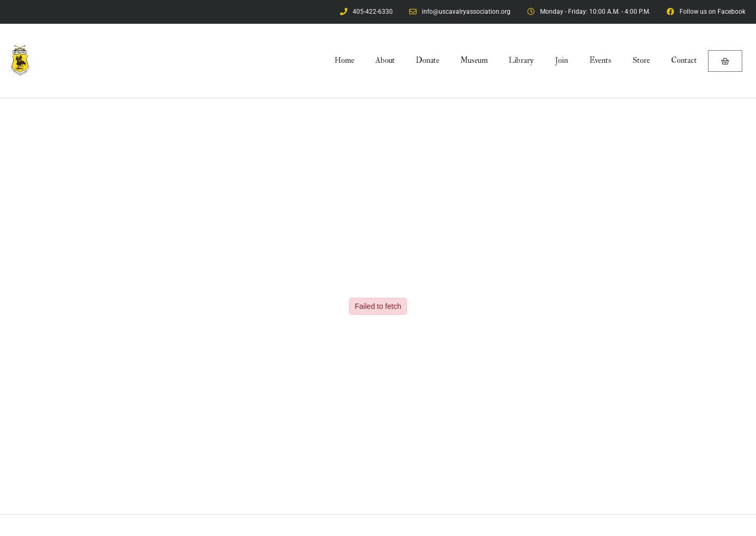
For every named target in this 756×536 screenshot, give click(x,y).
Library (521, 60)
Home (344, 60)
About (385, 60)
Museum (474, 60)
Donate (428, 60)
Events (600, 60)
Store (641, 60)
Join (561, 60)
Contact (684, 60)
